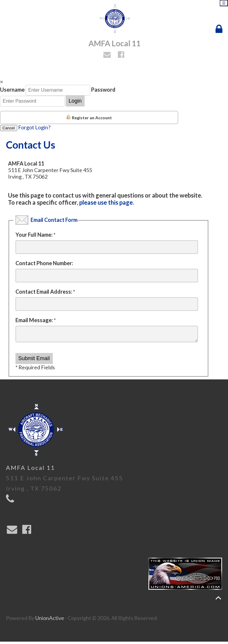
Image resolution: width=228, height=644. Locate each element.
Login (75, 101)
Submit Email (34, 361)
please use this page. (107, 202)
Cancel (9, 128)
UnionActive (50, 620)
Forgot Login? (34, 127)
